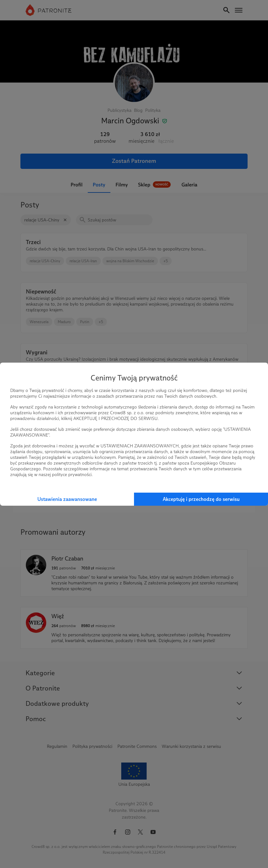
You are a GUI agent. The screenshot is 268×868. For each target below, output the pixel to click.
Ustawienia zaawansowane (67, 499)
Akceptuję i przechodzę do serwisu (201, 499)
